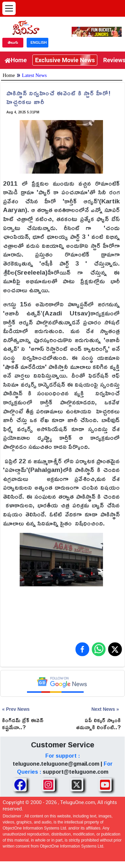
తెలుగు (13, 42)
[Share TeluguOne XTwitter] (77, 785)
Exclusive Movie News (65, 60)
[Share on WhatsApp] (99, 649)
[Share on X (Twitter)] (115, 649)
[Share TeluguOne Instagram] (48, 785)
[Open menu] (9, 8)
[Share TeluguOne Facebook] (20, 785)
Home (16, 60)
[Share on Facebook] (82, 649)
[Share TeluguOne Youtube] (105, 785)
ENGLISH (38, 42)
